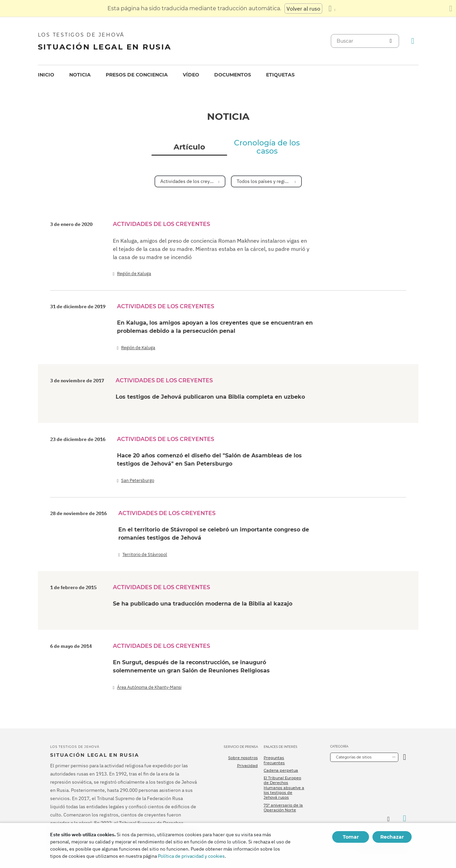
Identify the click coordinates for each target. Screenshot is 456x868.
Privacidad (247, 766)
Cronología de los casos (267, 147)
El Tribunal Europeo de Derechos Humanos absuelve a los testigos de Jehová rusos (284, 788)
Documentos (233, 75)
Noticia (80, 75)
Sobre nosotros (243, 758)
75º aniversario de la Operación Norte (283, 808)
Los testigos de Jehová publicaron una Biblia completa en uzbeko (210, 397)
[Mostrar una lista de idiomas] (332, 9)
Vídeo (191, 75)
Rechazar (392, 837)
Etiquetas (280, 75)
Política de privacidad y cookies (191, 856)
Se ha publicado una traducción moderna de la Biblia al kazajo (203, 604)
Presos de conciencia (137, 75)
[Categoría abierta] (405, 757)
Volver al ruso (303, 9)
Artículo (189, 147)
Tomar (351, 837)
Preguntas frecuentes (274, 760)
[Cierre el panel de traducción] (451, 9)
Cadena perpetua (281, 770)
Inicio (46, 75)
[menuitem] (46, 75)
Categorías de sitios (354, 757)
